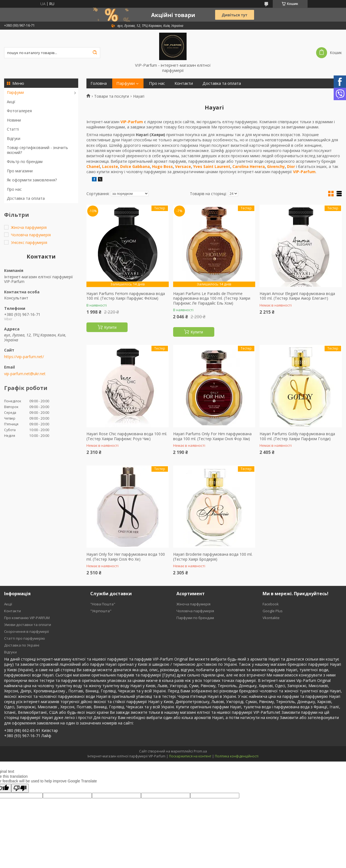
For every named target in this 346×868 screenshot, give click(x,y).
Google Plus (273, 611)
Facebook (271, 604)
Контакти (184, 83)
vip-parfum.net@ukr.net (25, 374)
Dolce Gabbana (135, 166)
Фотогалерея (19, 111)
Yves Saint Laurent (212, 166)
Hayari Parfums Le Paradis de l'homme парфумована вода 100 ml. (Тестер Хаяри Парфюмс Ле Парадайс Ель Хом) (212, 298)
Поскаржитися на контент (190, 756)
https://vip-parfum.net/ (24, 357)
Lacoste (110, 166)
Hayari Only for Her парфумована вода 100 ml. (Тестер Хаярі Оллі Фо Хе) (126, 557)
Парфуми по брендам (195, 618)
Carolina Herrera (249, 166)
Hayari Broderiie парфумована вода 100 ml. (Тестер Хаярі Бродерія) (213, 557)
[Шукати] (95, 53)
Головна (99, 83)
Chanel (93, 166)
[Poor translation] (20, 788)
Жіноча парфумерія (193, 604)
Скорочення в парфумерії (26, 631)
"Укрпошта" (101, 611)
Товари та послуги (112, 96)
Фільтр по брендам (25, 161)
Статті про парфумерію (25, 638)
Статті (13, 129)
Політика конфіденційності (237, 756)
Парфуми (15, 92)
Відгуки (14, 138)
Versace (183, 166)
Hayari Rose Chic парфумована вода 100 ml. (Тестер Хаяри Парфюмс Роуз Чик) (127, 436)
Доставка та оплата (26, 198)
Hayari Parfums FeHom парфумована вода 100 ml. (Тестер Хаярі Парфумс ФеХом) (126, 296)
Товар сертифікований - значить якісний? (37, 150)
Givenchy (276, 166)
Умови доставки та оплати (28, 625)
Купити (110, 327)
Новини (14, 120)
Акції (11, 102)
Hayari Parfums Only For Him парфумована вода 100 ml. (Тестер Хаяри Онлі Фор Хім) (212, 436)
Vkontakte (271, 618)
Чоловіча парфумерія (195, 611)
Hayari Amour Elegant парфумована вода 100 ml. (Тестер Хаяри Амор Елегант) (297, 296)
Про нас (14, 189)
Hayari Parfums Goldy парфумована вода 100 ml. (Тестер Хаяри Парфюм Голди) (297, 436)
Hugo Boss (162, 166)
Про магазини (20, 171)
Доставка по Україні (22, 645)
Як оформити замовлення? (32, 180)
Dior (291, 166)
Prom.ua (200, 751)
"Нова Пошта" (103, 604)
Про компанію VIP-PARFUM (27, 618)
